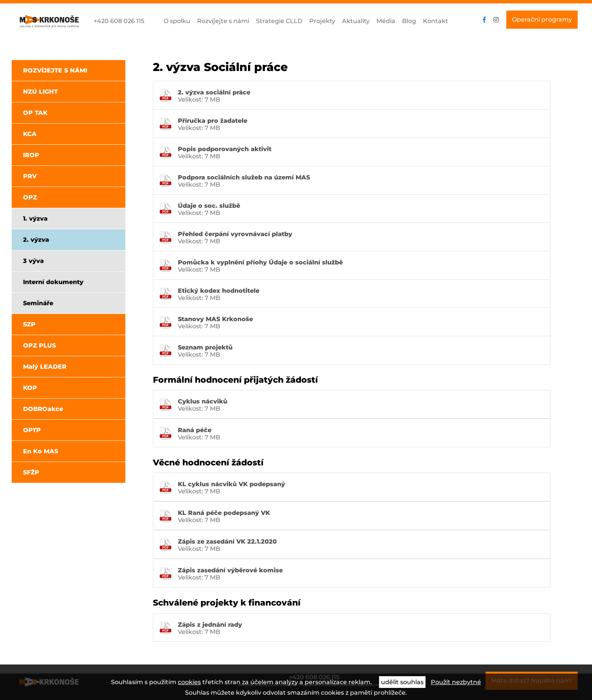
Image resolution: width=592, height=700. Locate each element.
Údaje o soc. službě (209, 206)
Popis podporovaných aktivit (225, 149)
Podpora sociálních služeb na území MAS (244, 177)
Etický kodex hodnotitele (219, 291)
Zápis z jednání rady (210, 625)
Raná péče (195, 430)
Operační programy (542, 19)
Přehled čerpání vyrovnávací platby (235, 234)
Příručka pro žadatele (213, 121)
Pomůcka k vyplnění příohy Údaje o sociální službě (260, 262)
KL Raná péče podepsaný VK (224, 513)
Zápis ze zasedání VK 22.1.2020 (227, 542)
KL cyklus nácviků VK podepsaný (231, 484)
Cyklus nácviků (203, 401)
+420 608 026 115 (119, 21)
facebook (484, 20)
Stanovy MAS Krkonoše (215, 319)
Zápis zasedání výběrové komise (230, 570)
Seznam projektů (205, 347)
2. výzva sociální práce (214, 92)
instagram (496, 20)
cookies (189, 682)
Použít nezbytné (456, 682)
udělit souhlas (402, 682)
